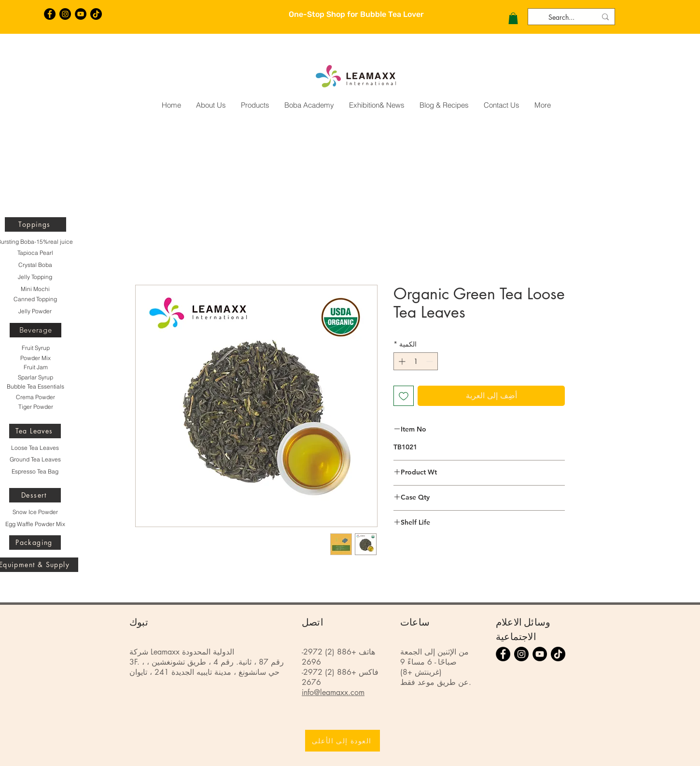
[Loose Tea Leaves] (35, 448)
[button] (513, 18)
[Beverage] (35, 330)
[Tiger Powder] (35, 407)
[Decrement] (430, 361)
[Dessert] (35, 495)
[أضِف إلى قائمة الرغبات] (404, 396)
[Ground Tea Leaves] (35, 460)
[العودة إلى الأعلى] (343, 741)
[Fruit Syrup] (35, 348)
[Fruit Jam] (35, 367)
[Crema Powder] (35, 397)
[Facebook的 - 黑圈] (50, 14)
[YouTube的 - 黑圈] (81, 14)
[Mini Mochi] (35, 289)
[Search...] (572, 17)
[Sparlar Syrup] (35, 377)
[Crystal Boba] (35, 265)
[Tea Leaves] (35, 431)
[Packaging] (35, 543)
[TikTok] (96, 14)
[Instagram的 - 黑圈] (65, 14)
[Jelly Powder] (35, 311)
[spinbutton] (416, 361)
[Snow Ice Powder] (35, 512)
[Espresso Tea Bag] (35, 472)
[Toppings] (35, 224)
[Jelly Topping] (35, 277)
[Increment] (401, 361)
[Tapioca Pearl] (35, 253)
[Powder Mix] (35, 358)
